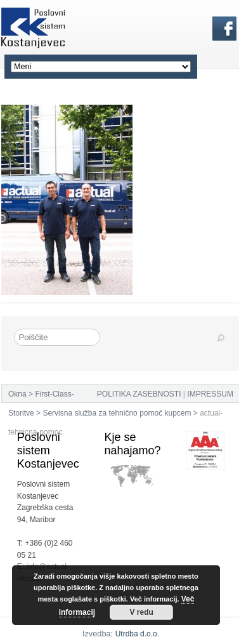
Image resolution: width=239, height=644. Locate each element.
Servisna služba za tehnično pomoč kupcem (117, 413)
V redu (141, 612)
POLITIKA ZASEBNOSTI (139, 394)
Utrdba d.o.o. (137, 634)
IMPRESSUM (210, 394)
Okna (17, 394)
